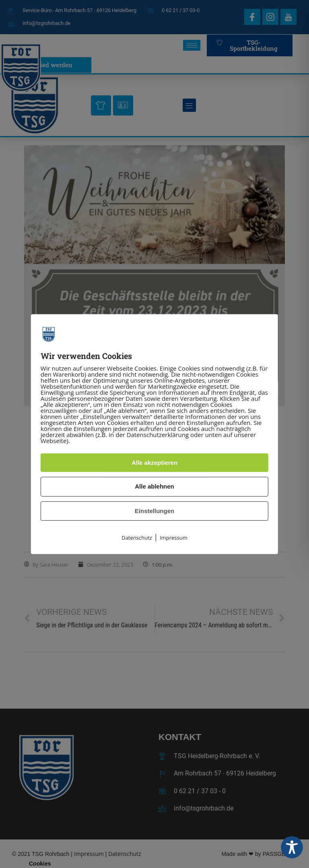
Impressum (174, 538)
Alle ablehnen (154, 486)
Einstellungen (154, 511)
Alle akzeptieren (154, 463)
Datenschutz (137, 538)
